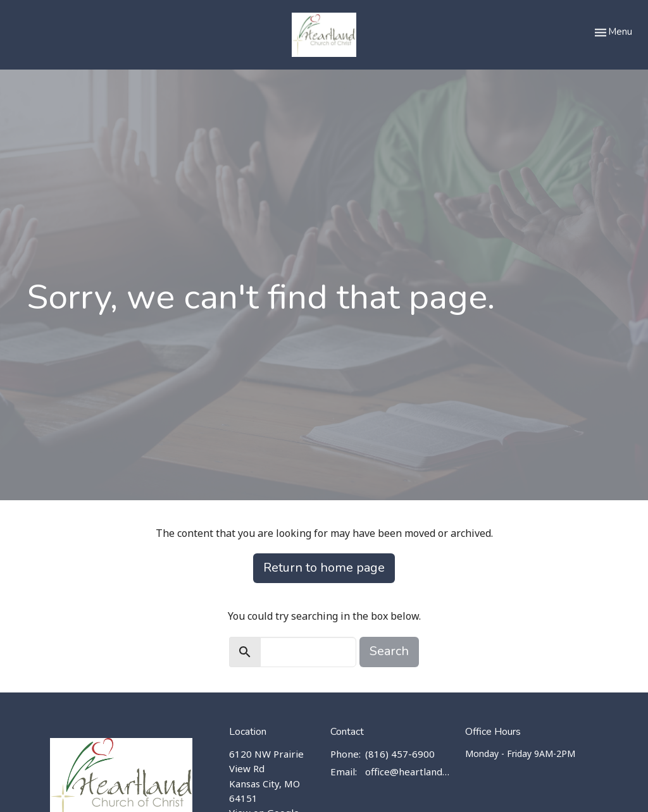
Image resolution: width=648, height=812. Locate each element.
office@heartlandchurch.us (409, 772)
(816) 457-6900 (400, 754)
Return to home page (324, 568)
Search (389, 651)
